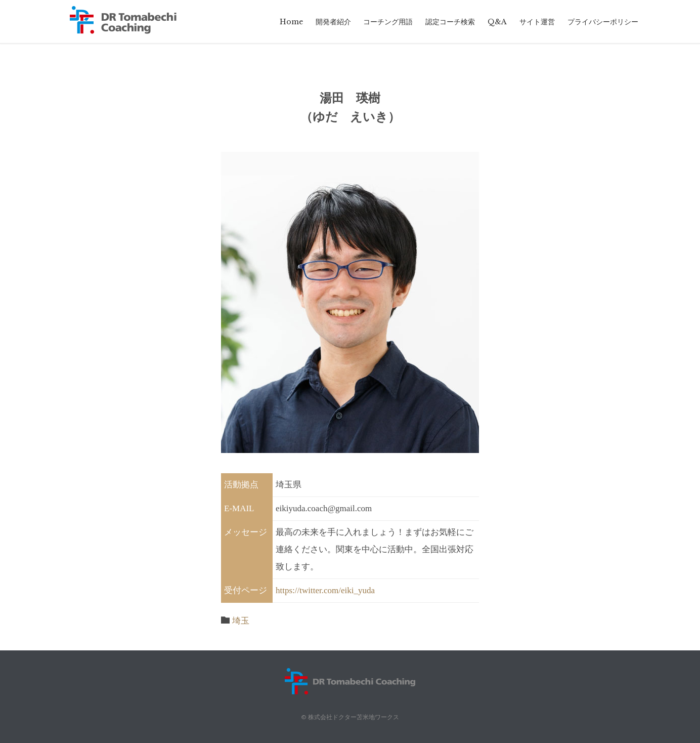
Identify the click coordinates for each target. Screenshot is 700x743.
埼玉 (241, 621)
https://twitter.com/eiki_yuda (325, 590)
